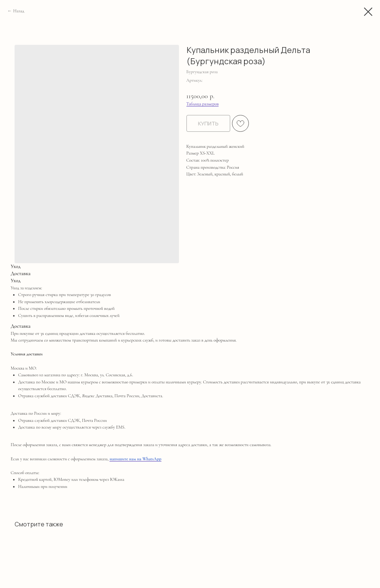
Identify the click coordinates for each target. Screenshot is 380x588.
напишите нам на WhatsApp (135, 459)
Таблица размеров (203, 104)
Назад (18, 11)
